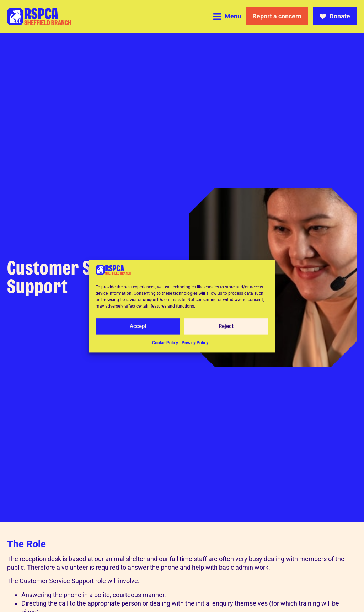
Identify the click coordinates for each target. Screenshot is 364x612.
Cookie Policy (165, 343)
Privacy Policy (195, 343)
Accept (138, 326)
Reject (226, 326)
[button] (227, 17)
